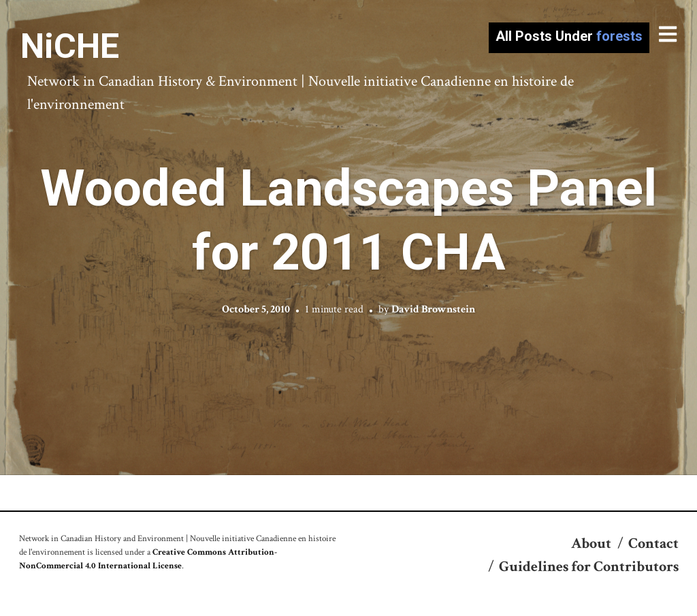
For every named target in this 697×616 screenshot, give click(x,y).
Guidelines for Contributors (589, 567)
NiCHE (70, 46)
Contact (653, 544)
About (591, 544)
